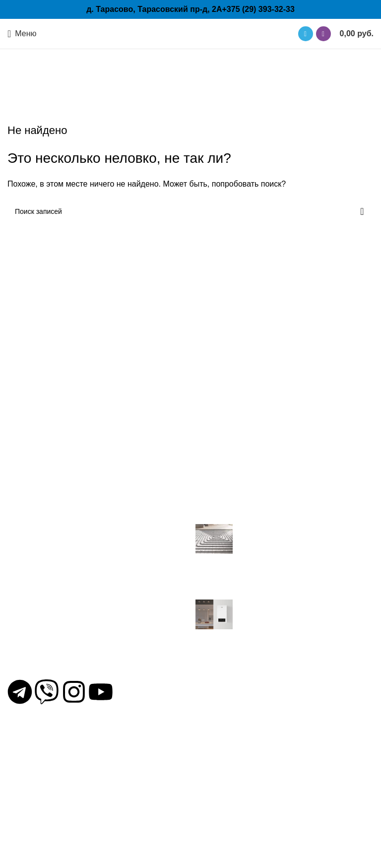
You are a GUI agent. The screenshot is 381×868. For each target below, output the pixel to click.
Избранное (216, 794)
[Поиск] (190, 211)
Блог (204, 753)
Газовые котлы (34, 835)
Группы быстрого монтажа (56, 821)
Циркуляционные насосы (54, 767)
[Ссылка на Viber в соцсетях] (323, 34)
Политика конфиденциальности (254, 767)
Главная (162, 89)
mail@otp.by (39, 674)
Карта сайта (218, 808)
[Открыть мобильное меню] (22, 34)
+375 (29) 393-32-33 (258, 9)
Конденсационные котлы (53, 808)
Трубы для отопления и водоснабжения (80, 780)
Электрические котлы (47, 753)
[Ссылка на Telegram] (306, 34)
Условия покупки (226, 780)
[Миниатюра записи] (214, 538)
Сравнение (216, 821)
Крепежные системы (45, 794)
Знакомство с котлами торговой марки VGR (276, 634)
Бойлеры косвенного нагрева (61, 848)
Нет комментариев (299, 591)
